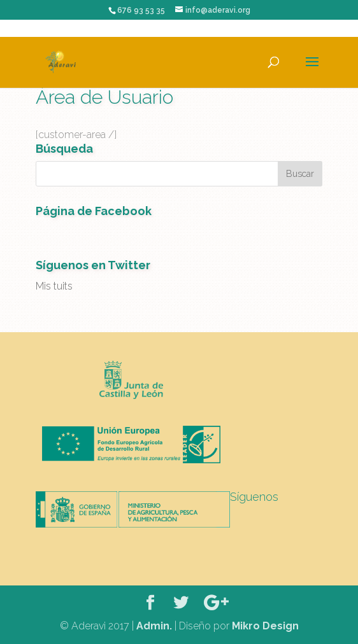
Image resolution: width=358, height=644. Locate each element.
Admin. (154, 626)
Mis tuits (54, 286)
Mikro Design (265, 626)
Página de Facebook (94, 211)
